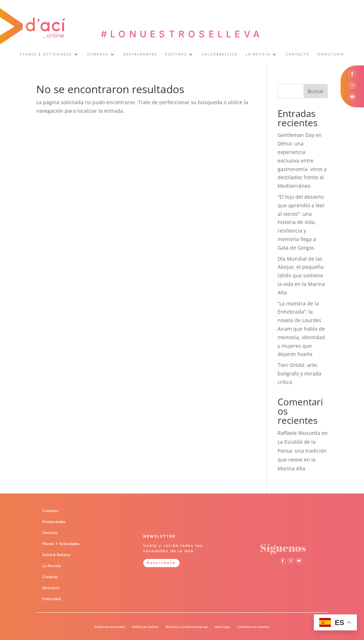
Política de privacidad (110, 627)
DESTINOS (176, 54)
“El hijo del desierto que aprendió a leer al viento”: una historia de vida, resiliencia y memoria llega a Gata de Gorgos (301, 222)
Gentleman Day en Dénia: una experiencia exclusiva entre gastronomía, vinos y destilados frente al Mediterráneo (302, 160)
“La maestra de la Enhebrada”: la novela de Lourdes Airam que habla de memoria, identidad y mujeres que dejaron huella (301, 329)
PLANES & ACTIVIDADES (46, 54)
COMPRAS (98, 54)
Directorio (51, 588)
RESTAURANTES (140, 54)
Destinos (50, 533)
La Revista (52, 566)
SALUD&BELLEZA (220, 54)
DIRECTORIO (331, 54)
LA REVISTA (258, 54)
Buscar (316, 91)
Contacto (50, 577)
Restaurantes (54, 522)
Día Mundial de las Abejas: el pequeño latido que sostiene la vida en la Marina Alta (301, 276)
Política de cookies (145, 627)
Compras (50, 511)
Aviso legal (223, 627)
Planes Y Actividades (61, 544)
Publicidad (52, 599)
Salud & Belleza (56, 555)
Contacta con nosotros (253, 627)
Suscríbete (162, 562)
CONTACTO (298, 54)
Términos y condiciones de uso (187, 627)
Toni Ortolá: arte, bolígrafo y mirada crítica (299, 374)
